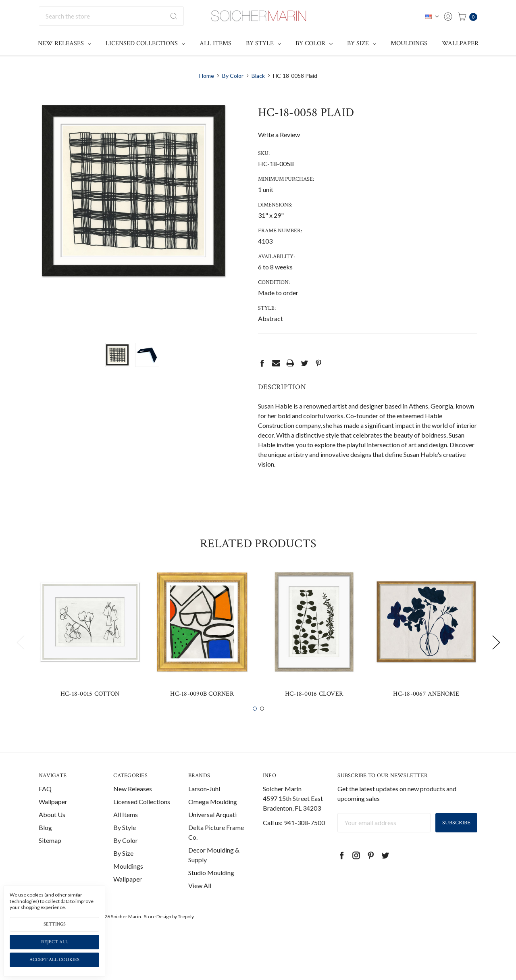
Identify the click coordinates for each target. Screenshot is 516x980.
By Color (314, 43)
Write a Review (279, 134)
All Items (215, 43)
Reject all (55, 942)
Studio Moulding (211, 887)
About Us (52, 829)
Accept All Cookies (54, 960)
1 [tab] (255, 724)
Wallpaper (460, 43)
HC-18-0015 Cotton (90, 709)
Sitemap (50, 855)
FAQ (45, 804)
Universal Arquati (212, 829)
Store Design (158, 931)
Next (496, 657)
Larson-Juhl (204, 804)
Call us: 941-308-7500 (294, 837)
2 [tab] (262, 724)
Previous (20, 657)
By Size (362, 43)
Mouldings (409, 43)
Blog (45, 842)
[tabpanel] (90, 652)
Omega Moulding (213, 816)
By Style (263, 43)
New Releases (64, 43)
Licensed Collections (145, 43)
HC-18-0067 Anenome (426, 709)
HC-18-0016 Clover (314, 709)
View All (200, 900)
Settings (55, 924)
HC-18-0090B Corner (202, 709)
